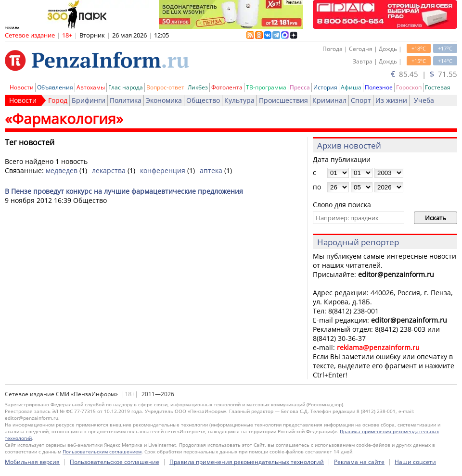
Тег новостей (30, 142)
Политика (126, 100)
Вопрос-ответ (165, 87)
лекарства (109, 170)
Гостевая (438, 87)
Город (58, 100)
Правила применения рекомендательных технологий (247, 462)
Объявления (55, 87)
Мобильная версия (32, 462)
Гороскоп (409, 87)
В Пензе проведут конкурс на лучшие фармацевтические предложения (124, 191)
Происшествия (283, 100)
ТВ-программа (266, 87)
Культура (239, 100)
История (325, 87)
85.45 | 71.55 (424, 74)
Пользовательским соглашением (102, 451)
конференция (163, 170)
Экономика (164, 100)
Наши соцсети (415, 462)
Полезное (379, 87)
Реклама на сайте (359, 462)
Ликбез (198, 87)
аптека (211, 170)
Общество (203, 100)
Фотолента (227, 87)
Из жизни (391, 100)
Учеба (424, 100)
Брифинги (89, 100)
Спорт (361, 100)
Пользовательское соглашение (115, 462)
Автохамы (91, 87)
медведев (62, 170)
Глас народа (126, 87)
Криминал (329, 100)
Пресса (300, 87)
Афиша (351, 87)
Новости (22, 87)
